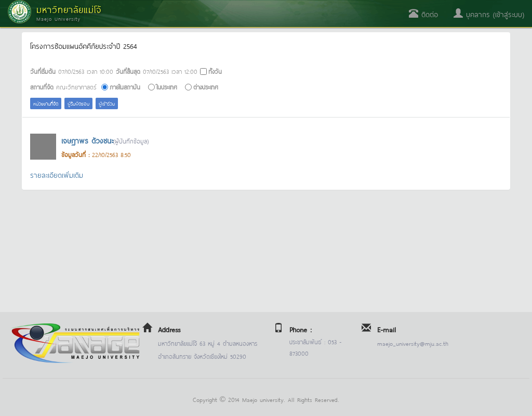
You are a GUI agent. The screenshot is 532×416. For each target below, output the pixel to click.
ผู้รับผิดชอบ (78, 103)
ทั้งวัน (215, 71)
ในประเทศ (167, 87)
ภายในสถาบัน (125, 87)
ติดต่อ (423, 14)
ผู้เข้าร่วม (107, 103)
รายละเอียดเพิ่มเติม (57, 174)
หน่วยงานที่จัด (46, 103)
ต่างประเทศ (206, 87)
